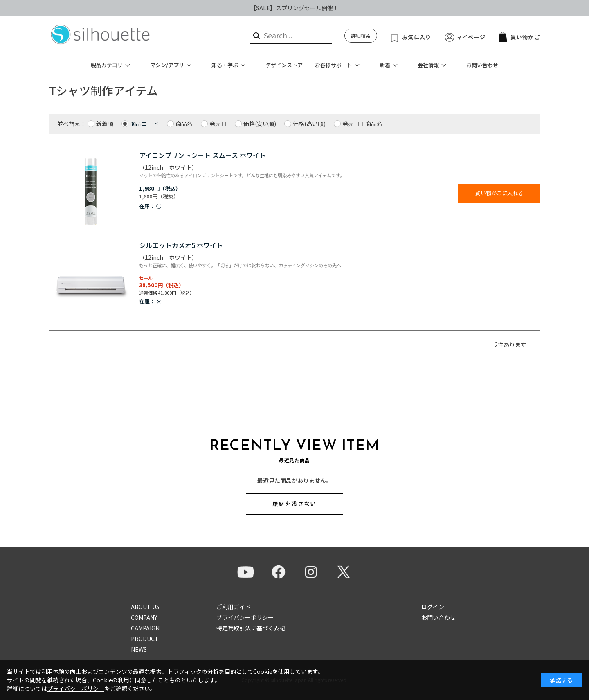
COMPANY (144, 617)
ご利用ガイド (234, 607)
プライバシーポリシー (245, 617)
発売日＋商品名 (362, 124)
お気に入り (417, 37)
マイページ (471, 37)
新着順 (105, 124)
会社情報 (428, 65)
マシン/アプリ (167, 65)
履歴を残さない (294, 504)
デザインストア (284, 65)
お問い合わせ (482, 65)
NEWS (139, 649)
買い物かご (519, 37)
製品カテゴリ (107, 65)
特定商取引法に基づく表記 (251, 628)
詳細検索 (361, 35)
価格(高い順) (309, 124)
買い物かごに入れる (499, 193)
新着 (385, 65)
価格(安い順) (260, 124)
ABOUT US (145, 607)
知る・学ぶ (225, 65)
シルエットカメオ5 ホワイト (181, 245)
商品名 (184, 124)
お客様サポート (334, 65)
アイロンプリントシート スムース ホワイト (202, 155)
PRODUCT (145, 639)
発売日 (218, 124)
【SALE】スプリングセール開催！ (294, 8)
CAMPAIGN (145, 628)
